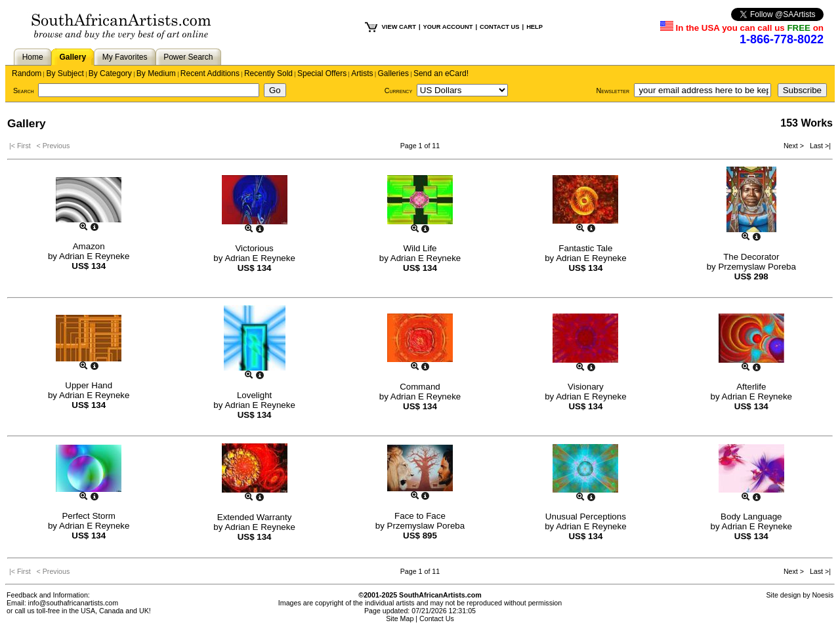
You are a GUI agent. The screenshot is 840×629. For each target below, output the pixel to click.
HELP (535, 27)
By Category (110, 73)
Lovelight (254, 395)
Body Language (751, 517)
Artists (362, 73)
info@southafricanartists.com (73, 603)
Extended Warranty (255, 517)
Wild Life (420, 248)
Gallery (73, 57)
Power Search (188, 57)
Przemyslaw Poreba (757, 267)
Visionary (586, 387)
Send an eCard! (441, 73)
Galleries (393, 73)
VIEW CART (399, 27)
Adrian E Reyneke (94, 256)
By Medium (156, 73)
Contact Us (437, 619)
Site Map (400, 619)
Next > (795, 146)
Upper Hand (89, 385)
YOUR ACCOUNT (448, 27)
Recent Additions (210, 73)
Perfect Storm (88, 516)
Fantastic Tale (585, 248)
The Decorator (751, 257)
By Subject (65, 73)
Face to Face (420, 516)
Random (27, 73)
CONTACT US (499, 27)
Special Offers (322, 73)
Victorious (254, 248)
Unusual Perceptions (586, 517)
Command (420, 387)
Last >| (818, 146)
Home (33, 57)
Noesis (823, 595)
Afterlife (751, 387)
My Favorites (125, 57)
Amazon (89, 246)
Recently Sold (268, 73)
